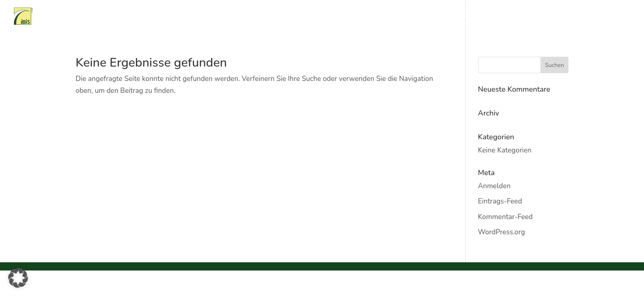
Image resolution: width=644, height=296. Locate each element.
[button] (18, 278)
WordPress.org (502, 232)
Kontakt (621, 17)
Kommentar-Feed (506, 217)
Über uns (367, 17)
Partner (590, 17)
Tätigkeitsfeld (408, 17)
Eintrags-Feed (500, 201)
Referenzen (452, 17)
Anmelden (494, 186)
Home (337, 17)
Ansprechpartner (547, 17)
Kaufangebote (496, 17)
